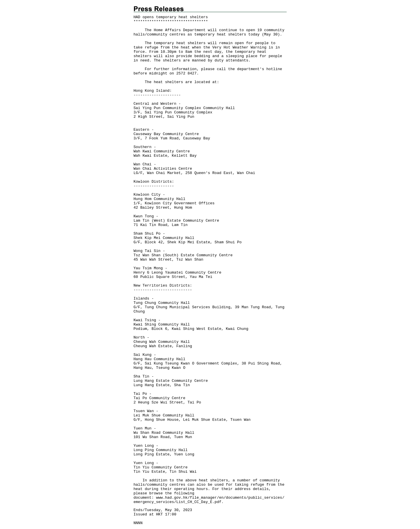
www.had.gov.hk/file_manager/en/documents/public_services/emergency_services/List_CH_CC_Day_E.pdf (209, 500)
